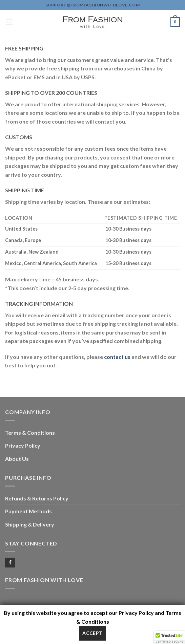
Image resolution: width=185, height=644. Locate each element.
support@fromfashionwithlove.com (93, 5)
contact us (117, 357)
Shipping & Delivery (30, 524)
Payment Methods (28, 511)
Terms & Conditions (30, 433)
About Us (17, 459)
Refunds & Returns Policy (37, 498)
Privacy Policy (23, 445)
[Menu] (9, 22)
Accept (92, 633)
